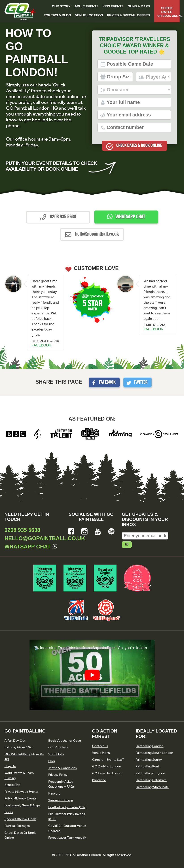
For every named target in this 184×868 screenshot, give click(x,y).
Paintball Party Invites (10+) (67, 807)
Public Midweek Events (21, 798)
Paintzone (99, 780)
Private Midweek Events (21, 792)
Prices (9, 812)
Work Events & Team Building (19, 775)
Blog (52, 761)
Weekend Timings (61, 800)
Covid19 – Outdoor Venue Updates (67, 828)
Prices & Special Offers (128, 15)
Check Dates (168, 12)
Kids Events (113, 6)
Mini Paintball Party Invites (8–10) (67, 816)
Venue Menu (101, 753)
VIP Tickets (56, 754)
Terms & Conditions (62, 768)
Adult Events (86, 6)
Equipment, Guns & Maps (22, 805)
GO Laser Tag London (108, 773)
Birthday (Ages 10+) (18, 747)
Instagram (85, 531)
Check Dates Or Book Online (20, 835)
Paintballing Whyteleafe (152, 787)
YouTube (98, 531)
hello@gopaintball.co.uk (45, 538)
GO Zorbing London (107, 766)
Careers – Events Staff (108, 760)
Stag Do (10, 766)
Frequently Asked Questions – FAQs (61, 784)
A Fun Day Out (15, 741)
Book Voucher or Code (65, 741)
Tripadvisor (111, 531)
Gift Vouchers (58, 747)
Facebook (107, 382)
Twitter (141, 382)
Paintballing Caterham (151, 780)
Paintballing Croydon (150, 773)
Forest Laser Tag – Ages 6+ (67, 838)
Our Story (61, 6)
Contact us (100, 746)
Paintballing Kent (147, 766)
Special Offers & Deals (20, 819)
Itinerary (54, 793)
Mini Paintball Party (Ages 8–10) (24, 757)
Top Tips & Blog (57, 15)
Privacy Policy (58, 775)
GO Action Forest (105, 734)
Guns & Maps (139, 6)
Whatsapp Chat (130, 217)
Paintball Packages (17, 826)
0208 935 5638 (22, 530)
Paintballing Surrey (149, 760)
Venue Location (89, 15)
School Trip (12, 785)
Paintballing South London (154, 753)
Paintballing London (150, 746)
